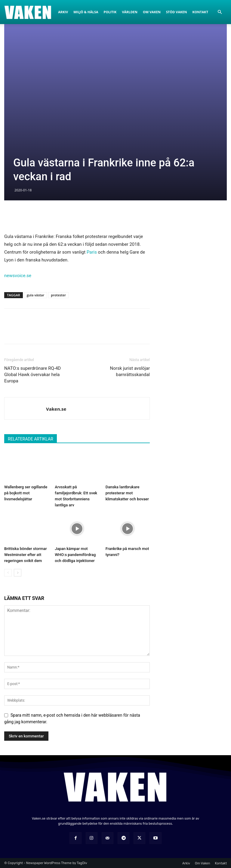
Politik (110, 12)
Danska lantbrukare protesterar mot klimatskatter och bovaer (127, 493)
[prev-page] (8, 573)
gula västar (35, 295)
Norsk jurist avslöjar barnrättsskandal (130, 371)
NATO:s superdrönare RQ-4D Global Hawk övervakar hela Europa (32, 375)
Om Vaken (152, 12)
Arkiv (63, 12)
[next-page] (18, 573)
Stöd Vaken (176, 12)
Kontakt (200, 12)
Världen (129, 12)
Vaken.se (56, 409)
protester (58, 295)
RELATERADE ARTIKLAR (31, 439)
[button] (220, 12)
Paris (92, 252)
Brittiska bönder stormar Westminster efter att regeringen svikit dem (26, 555)
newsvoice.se (18, 276)
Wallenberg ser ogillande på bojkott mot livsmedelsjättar (26, 493)
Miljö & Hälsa (86, 12)
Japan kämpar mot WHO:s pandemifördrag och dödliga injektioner (75, 555)
